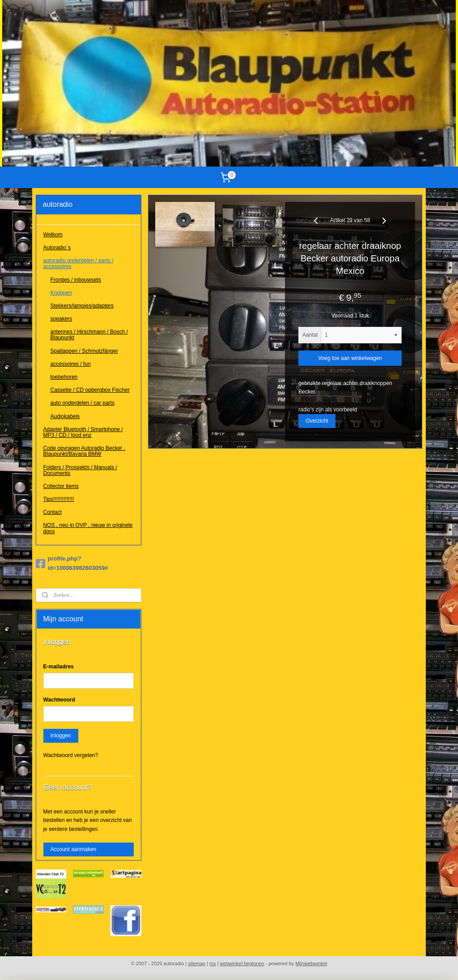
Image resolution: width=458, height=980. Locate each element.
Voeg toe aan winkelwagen (350, 359)
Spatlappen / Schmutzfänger (84, 351)
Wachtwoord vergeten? (71, 755)
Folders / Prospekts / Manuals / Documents (80, 470)
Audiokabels (65, 416)
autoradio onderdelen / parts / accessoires (78, 263)
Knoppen (61, 293)
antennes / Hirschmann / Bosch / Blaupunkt (89, 335)
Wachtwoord (59, 700)
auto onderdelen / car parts (83, 403)
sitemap (197, 963)
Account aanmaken (74, 849)
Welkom (53, 235)
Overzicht (317, 421)
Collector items (61, 486)
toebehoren (64, 377)
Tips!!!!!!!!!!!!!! (59, 499)
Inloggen (61, 736)
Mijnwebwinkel (311, 963)
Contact (53, 512)
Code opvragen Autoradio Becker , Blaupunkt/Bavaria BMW (84, 451)
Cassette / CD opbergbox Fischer (90, 390)
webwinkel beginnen (242, 963)
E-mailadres (59, 667)
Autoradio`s (57, 248)
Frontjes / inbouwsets (76, 280)
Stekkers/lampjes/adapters (82, 306)
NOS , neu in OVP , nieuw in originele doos (88, 528)
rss (213, 963)
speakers (61, 319)
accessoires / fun (71, 364)
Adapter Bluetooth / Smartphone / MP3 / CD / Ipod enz (83, 432)
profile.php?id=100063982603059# (72, 563)
